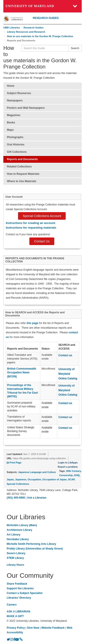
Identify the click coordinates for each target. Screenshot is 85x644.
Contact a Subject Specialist (25, 593)
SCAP (71, 479)
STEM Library (15, 558)
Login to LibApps (68, 463)
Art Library (13, 535)
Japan (10, 479)
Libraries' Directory (19, 598)
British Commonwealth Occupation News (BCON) (22, 372)
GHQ (77, 475)
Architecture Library (19, 530)
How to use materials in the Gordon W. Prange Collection (40, 36)
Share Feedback (17, 584)
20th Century (73, 471)
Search (75, 48)
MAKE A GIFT (15, 616)
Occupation (34, 479)
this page (32, 323)
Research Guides (34, 28)
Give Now (33, 628)
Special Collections (18, 484)
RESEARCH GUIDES (46, 18)
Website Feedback (53, 628)
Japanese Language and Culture (37, 472)
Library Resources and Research (26, 32)
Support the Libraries (20, 588)
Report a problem (68, 467)
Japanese (21, 479)
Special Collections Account (42, 216)
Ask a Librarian (37, 498)
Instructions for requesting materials (31, 228)
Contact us (65, 428)
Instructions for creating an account (30, 223)
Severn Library (16, 553)
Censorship (66, 475)
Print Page (14, 463)
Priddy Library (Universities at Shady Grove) (35, 549)
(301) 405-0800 (16, 498)
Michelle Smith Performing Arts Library (31, 544)
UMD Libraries (12, 28)
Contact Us (42, 241)
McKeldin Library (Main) (22, 525)
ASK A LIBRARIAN (18, 612)
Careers (12, 605)
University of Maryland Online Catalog (68, 374)
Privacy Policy (16, 628)
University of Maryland (30, 6)
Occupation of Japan (55, 479)
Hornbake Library (18, 539)
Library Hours (15, 565)
